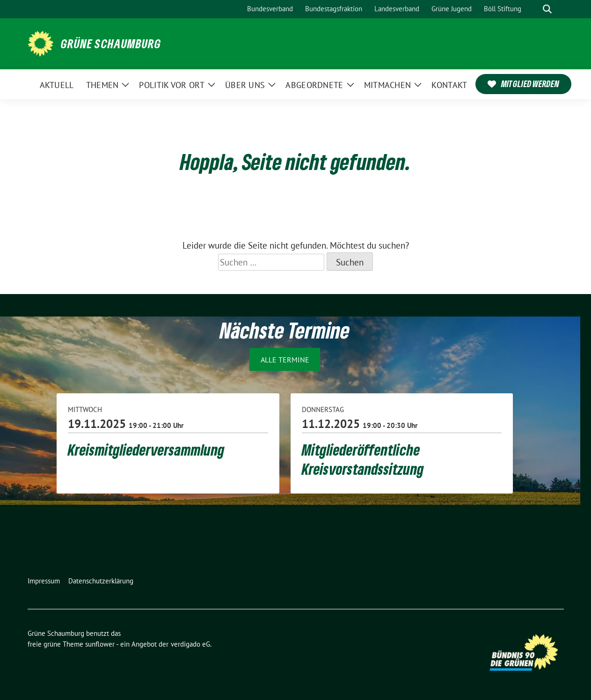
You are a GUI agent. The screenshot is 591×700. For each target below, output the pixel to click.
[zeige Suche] (547, 9)
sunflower (100, 644)
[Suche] (534, 9)
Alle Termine (285, 360)
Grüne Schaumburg (111, 44)
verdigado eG (190, 644)
